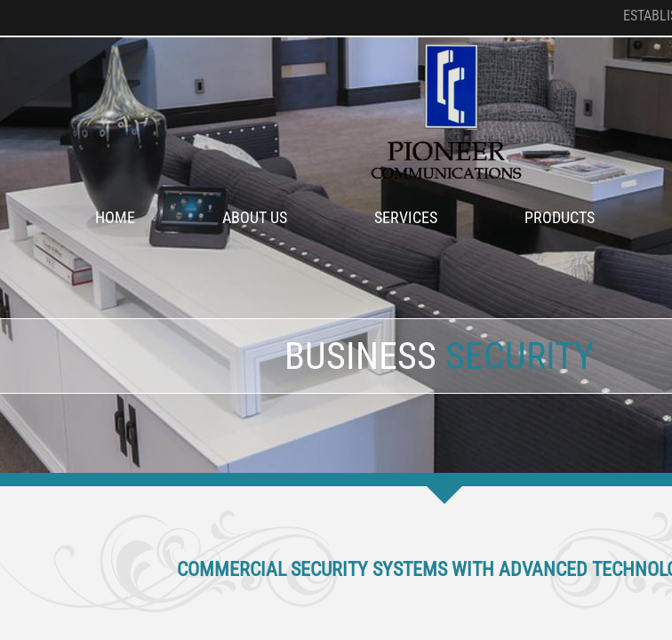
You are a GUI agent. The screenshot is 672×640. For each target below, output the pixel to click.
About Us (255, 217)
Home (115, 217)
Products (560, 217)
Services (406, 217)
